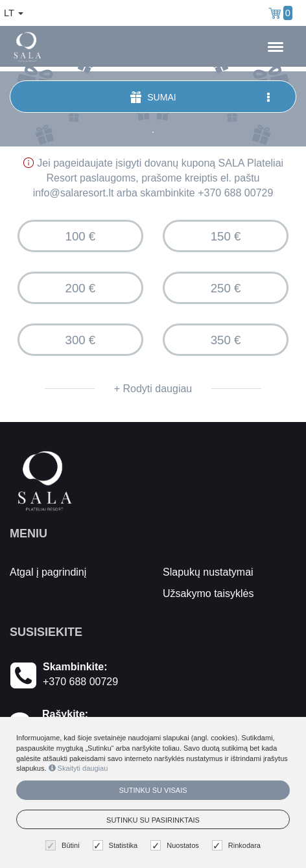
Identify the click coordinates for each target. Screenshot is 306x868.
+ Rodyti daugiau (153, 389)
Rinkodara (238, 846)
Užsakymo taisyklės (208, 593)
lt (14, 13)
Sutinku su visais (153, 790)
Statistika (117, 846)
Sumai (201, 97)
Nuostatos (176, 846)
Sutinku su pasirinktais (153, 820)
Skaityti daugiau (78, 768)
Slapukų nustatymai (208, 572)
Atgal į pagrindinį (48, 572)
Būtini (64, 846)
